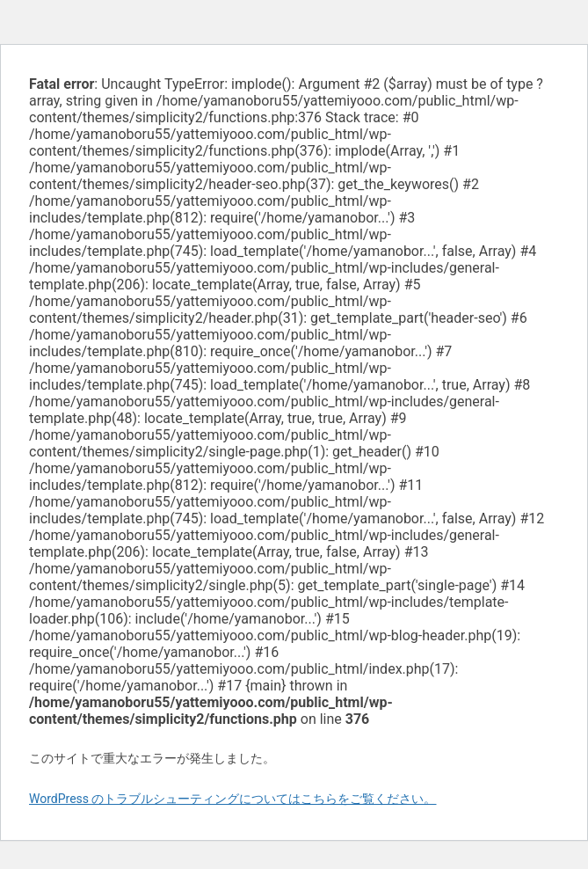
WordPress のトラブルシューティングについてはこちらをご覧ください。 (233, 799)
